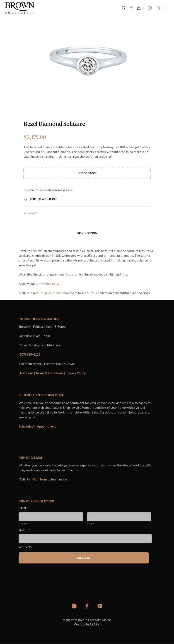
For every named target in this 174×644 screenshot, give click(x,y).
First (23, 524)
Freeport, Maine (50, 293)
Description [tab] (87, 234)
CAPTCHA (25, 547)
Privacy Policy (76, 373)
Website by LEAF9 (87, 625)
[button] (140, 8)
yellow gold (50, 284)
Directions (26, 373)
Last (91, 524)
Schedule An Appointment (37, 427)
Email (24, 531)
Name (24, 508)
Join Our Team (37, 480)
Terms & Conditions (49, 373)
